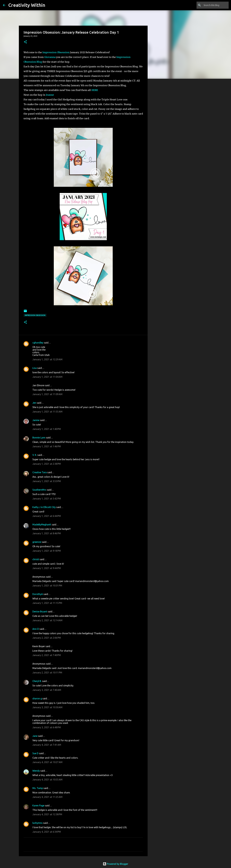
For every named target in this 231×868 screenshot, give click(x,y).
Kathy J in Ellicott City (44, 507)
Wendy (36, 771)
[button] (25, 42)
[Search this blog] (213, 5)
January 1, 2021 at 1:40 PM (47, 429)
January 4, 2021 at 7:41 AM (47, 745)
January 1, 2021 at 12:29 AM (47, 359)
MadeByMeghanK (42, 525)
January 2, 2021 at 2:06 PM (47, 638)
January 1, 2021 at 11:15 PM (47, 603)
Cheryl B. (37, 681)
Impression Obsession (56, 52)
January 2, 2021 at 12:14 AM (47, 620)
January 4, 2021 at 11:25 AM (47, 797)
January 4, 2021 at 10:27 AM (47, 762)
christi (36, 559)
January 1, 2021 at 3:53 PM (47, 481)
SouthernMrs (39, 490)
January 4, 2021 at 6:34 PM (47, 832)
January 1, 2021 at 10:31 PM (47, 586)
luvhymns (37, 823)
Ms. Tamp (38, 788)
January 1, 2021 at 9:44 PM (47, 568)
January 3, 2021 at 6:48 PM (47, 727)
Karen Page (38, 805)
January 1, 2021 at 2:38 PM (47, 464)
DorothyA (38, 594)
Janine (36, 420)
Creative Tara (40, 472)
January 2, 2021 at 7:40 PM (47, 655)
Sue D (35, 753)
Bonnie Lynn (39, 438)
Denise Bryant (40, 611)
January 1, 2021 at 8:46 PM (47, 533)
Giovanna (50, 57)
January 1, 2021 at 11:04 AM (47, 377)
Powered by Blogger (115, 864)
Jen (34, 403)
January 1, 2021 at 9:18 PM (47, 551)
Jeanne (50, 95)
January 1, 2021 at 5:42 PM (47, 499)
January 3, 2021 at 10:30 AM (47, 707)
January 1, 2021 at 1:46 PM (47, 446)
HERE (95, 90)
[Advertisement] (163, 127)
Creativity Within (27, 5)
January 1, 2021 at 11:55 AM (47, 412)
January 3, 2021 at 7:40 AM (47, 690)
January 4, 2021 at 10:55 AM (47, 780)
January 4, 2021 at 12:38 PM (47, 814)
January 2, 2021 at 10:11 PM (47, 673)
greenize (37, 542)
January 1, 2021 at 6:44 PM (47, 516)
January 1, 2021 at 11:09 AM (47, 394)
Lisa (35, 368)
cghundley (38, 343)
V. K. (35, 455)
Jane (35, 736)
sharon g (37, 698)
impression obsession (35, 315)
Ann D (36, 629)
